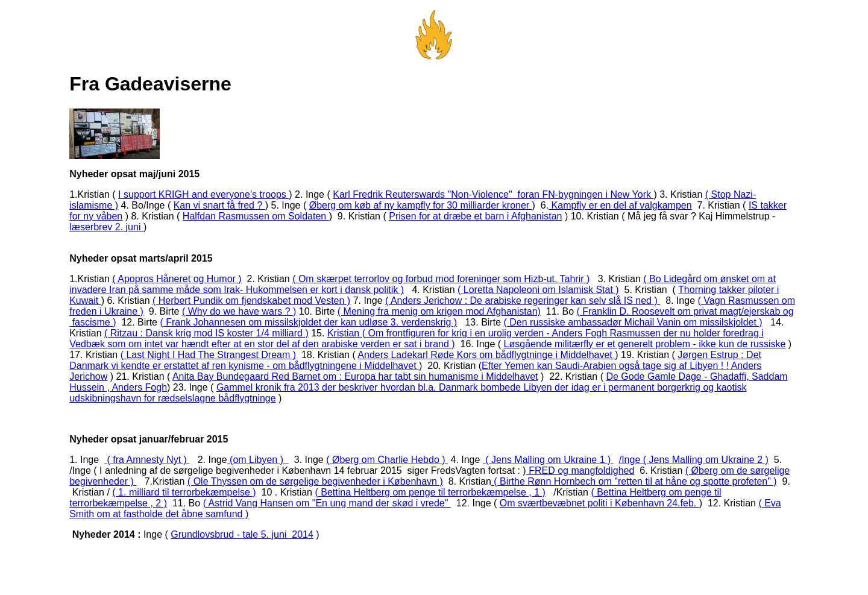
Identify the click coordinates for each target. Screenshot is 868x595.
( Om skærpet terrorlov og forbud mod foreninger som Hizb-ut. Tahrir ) (441, 279)
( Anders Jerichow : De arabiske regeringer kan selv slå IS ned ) (523, 301)
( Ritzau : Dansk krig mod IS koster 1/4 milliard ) (206, 333)
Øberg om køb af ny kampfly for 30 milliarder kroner (421, 205)
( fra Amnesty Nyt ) (147, 460)
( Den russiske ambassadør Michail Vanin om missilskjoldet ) (633, 322)
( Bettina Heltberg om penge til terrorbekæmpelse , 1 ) (430, 492)
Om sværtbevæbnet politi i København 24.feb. (599, 503)
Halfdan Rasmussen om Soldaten (256, 216)
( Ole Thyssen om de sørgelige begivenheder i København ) (315, 481)
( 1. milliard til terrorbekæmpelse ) (184, 492)
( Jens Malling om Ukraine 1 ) (548, 460)
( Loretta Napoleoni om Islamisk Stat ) (538, 290)
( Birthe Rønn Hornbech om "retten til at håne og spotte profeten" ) (634, 481)
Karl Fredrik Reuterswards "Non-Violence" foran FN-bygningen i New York (493, 194)
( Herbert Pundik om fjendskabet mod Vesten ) (251, 301)
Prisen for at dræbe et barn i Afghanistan (475, 216)
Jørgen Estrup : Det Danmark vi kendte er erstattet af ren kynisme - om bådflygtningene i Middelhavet (415, 360)
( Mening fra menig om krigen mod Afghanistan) (439, 311)
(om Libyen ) (258, 460)
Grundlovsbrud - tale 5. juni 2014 (242, 534)
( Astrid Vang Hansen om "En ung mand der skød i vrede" (327, 503)
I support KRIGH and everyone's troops (203, 194)
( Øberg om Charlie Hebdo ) (387, 460)
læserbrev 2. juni (106, 227)
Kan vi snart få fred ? (219, 205)
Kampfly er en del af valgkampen (620, 205)
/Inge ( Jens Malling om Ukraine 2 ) (694, 460)
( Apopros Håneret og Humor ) (177, 279)
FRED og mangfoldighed (580, 471)
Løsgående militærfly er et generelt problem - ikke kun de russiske (645, 344)
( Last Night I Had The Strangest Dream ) (208, 355)
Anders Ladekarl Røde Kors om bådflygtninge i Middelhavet (486, 355)
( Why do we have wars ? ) (239, 311)
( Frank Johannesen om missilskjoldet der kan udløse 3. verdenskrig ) (308, 322)
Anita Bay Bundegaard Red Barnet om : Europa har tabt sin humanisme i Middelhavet (355, 376)
